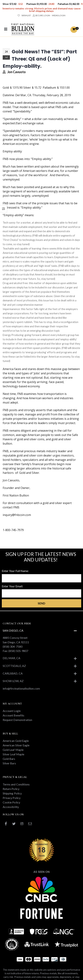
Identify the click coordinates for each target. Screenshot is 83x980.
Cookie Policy (11, 802)
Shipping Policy (12, 793)
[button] (74, 30)
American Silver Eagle (16, 745)
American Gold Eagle (16, 741)
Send (41, 603)
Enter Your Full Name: (15, 571)
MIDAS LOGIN (59, 15)
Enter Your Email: (12, 586)
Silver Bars (9, 763)
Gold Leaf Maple (13, 750)
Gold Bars (9, 759)
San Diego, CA (13, 630)
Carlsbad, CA (13, 673)
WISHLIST (24, 15)
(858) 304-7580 (13, 646)
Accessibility (11, 807)
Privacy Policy (12, 798)
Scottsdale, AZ (14, 666)
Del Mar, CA (11, 658)
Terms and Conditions (16, 784)
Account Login (12, 711)
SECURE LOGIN (41, 15)
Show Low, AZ (13, 681)
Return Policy (11, 789)
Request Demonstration (17, 720)
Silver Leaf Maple (13, 754)
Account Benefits (13, 715)
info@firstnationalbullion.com (21, 688)
